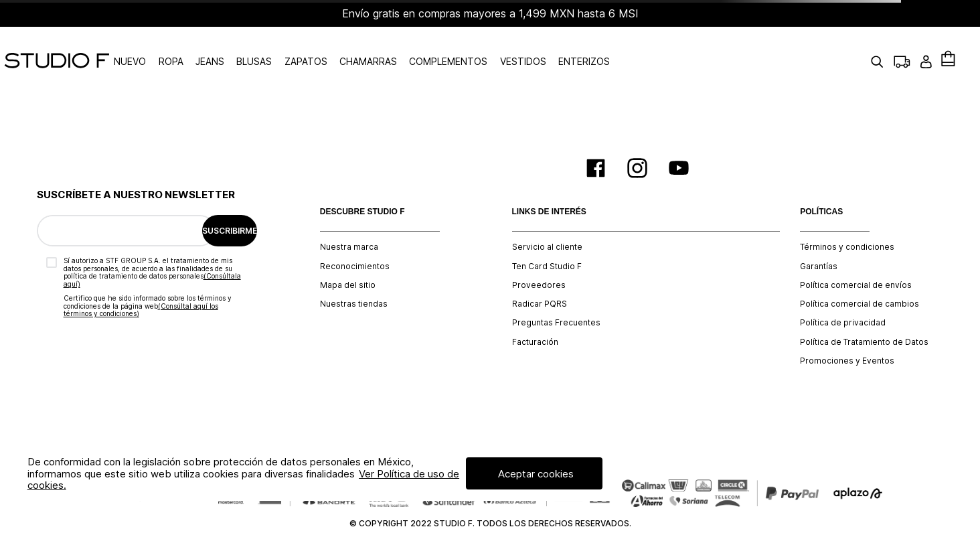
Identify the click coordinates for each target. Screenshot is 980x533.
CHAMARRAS (409, 47)
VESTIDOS (563, 47)
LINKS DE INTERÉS (549, 182)
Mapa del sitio (348, 255)
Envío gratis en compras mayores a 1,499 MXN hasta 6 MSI (490, 13)
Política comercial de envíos (856, 255)
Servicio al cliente (547, 218)
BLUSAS (295, 47)
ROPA (211, 47)
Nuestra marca (349, 218)
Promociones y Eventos (847, 331)
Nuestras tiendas (354, 275)
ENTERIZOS (624, 47)
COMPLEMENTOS (489, 47)
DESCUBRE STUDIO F (362, 182)
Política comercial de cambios (860, 275)
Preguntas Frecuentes (556, 293)
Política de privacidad (843, 293)
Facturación (535, 312)
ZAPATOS (346, 47)
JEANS (251, 47)
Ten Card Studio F (547, 236)
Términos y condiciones (847, 218)
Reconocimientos (355, 236)
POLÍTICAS (821, 182)
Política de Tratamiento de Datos (864, 312)
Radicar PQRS (540, 275)
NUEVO (171, 47)
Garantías (819, 236)
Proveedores (539, 255)
